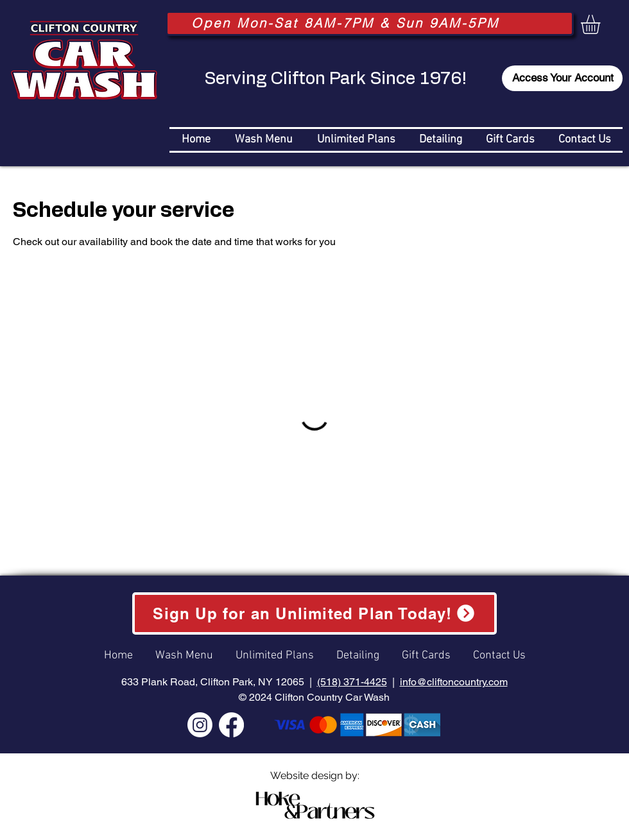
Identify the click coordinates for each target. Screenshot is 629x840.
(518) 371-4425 (352, 682)
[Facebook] (231, 725)
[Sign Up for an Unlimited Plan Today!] (314, 613)
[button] (602, 24)
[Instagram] (200, 725)
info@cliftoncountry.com (454, 682)
